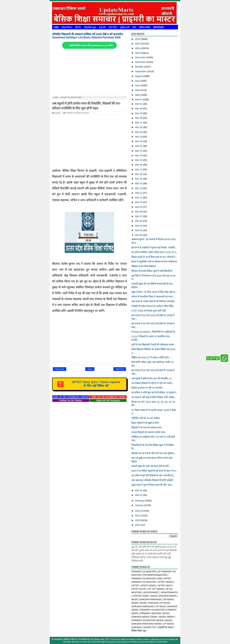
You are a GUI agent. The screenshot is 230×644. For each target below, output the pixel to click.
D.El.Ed (102, 27)
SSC (134, 27)
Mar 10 (139, 202)
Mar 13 (139, 188)
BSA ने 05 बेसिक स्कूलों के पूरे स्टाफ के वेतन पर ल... (154, 471)
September (141, 71)
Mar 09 (139, 207)
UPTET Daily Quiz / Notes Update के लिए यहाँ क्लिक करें (89, 384)
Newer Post (60, 369)
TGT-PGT (113, 27)
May (138, 90)
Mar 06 (139, 221)
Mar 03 (139, 235)
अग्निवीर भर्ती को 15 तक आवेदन (146, 418)
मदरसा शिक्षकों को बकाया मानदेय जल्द (148, 432)
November (141, 62)
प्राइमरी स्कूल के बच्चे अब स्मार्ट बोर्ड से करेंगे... (151, 466)
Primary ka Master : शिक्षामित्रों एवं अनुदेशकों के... (154, 332)
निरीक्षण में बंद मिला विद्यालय (144, 266)
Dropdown (158, 27)
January (139, 505)
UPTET (78, 27)
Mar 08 (139, 212)
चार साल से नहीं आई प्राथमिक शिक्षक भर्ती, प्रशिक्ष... (154, 397)
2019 (138, 525)
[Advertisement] (89, 73)
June (138, 85)
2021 (138, 516)
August (139, 76)
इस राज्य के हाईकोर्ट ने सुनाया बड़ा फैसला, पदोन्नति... (154, 247)
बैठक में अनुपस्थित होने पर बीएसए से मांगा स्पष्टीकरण (154, 262)
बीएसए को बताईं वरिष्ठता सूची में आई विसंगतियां (152, 271)
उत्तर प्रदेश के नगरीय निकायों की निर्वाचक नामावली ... (154, 301)
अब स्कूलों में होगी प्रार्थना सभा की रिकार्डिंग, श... (152, 378)
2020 (138, 520)
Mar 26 (139, 127)
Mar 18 (139, 165)
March (139, 99)
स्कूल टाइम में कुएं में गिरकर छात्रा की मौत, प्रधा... (152, 485)
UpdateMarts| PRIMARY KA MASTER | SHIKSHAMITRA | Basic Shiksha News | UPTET (82, 639)
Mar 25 (139, 132)
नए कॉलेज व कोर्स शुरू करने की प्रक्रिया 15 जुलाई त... (155, 392)
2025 (138, 44)
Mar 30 (139, 108)
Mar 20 (139, 155)
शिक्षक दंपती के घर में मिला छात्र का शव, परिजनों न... (154, 257)
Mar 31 (139, 104)
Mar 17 (139, 169)
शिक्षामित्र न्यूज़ (90, 27)
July (137, 81)
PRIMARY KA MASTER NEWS (76, 113)
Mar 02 (139, 490)
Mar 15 (139, 179)
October (139, 67)
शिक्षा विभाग (67, 27)
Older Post (120, 369)
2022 (138, 511)
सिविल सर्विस (145, 27)
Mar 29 (139, 113)
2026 (138, 39)
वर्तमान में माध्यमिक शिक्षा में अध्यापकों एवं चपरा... (153, 297)
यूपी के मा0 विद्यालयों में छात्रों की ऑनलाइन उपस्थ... (154, 345)
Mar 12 (139, 193)
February (140, 501)
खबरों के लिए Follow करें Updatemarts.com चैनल (91, 45)
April (138, 95)
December (141, 57)
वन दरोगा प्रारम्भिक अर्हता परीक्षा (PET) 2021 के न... (155, 252)
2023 (138, 53)
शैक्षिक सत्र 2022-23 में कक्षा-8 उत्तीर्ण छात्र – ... (152, 357)
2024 (138, 48)
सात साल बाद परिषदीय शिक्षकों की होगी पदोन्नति (152, 480)
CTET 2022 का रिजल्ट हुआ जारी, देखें (149, 311)
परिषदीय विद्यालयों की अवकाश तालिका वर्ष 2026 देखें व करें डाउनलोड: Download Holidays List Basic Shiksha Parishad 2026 (88, 36)
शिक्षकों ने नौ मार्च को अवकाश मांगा (147, 428)
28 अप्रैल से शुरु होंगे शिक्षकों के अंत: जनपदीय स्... (153, 475)
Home (56, 27)
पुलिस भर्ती (125, 27)
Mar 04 (139, 230)
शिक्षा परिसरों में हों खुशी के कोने (145, 423)
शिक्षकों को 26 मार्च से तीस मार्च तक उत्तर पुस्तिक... (154, 453)
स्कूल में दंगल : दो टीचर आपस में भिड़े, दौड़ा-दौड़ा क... (154, 292)
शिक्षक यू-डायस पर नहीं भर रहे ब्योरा (147, 388)
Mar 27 (139, 123)
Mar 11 (139, 197)
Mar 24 (139, 137)
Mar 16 (139, 174)
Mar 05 (139, 226)
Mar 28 (139, 118)
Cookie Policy (163, 642)
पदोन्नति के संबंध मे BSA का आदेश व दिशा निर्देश (152, 306)
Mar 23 (139, 141)
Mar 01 (139, 495)
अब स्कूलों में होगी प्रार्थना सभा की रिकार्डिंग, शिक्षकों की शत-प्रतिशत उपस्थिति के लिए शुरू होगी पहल (86, 105)
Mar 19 (139, 160)
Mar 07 (139, 216)
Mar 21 (139, 151)
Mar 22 (139, 146)
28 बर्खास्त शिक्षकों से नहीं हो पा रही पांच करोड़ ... (153, 383)
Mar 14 (139, 183)
